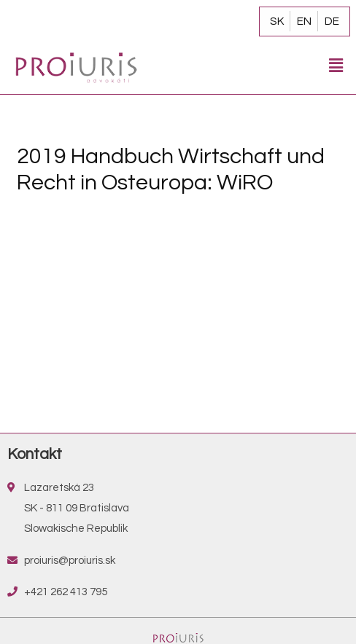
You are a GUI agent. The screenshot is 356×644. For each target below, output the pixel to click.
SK (277, 21)
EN (304, 21)
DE (332, 21)
